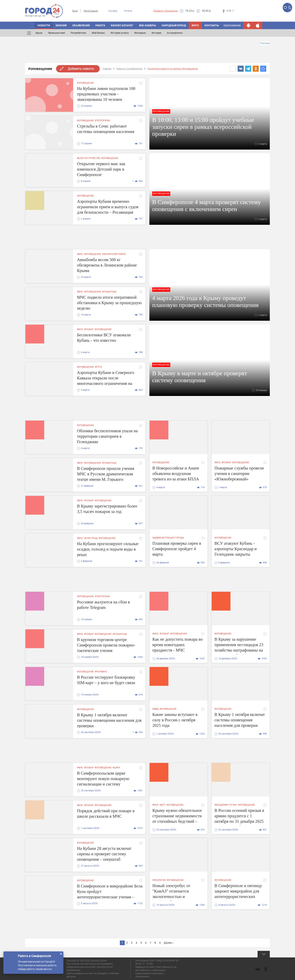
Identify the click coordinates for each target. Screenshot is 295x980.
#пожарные (109, 292)
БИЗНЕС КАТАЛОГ (122, 25)
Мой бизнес (98, 33)
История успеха (120, 33)
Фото (195, 25)
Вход (75, 11)
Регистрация (91, 11)
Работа (100, 25)
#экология (159, 880)
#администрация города (168, 538)
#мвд (155, 709)
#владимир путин (226, 805)
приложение (232, 25)
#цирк (116, 768)
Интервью (140, 33)
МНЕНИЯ (61, 25)
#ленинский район (114, 254)
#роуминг (101, 672)
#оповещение (85, 83)
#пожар (89, 329)
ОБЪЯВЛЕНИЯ (81, 25)
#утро (98, 367)
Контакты (212, 25)
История (156, 33)
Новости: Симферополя (129, 69)
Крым (39, 33)
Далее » (169, 943)
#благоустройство (89, 158)
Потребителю (78, 33)
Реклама (265, 43)
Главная (107, 69)
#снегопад (91, 538)
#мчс (80, 254)
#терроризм (102, 121)
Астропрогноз (175, 33)
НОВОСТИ (44, 25)
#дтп (163, 805)
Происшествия (56, 33)
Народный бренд (174, 25)
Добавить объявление (165, 11)
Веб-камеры (147, 25)
